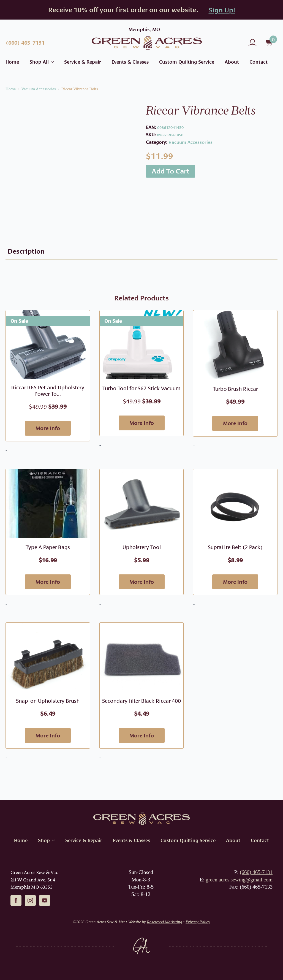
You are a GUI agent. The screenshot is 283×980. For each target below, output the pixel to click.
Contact (258, 62)
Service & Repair (83, 62)
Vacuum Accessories (38, 89)
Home (12, 62)
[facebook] (16, 900)
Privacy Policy (198, 922)
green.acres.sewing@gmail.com (239, 880)
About (232, 62)
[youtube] (45, 900)
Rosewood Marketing (165, 922)
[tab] (26, 251)
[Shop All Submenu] (51, 62)
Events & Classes (130, 62)
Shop (44, 840)
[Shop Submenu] (52, 840)
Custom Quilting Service (187, 62)
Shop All (39, 62)
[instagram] (30, 900)
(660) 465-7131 (256, 872)
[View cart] (270, 43)
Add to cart (171, 171)
